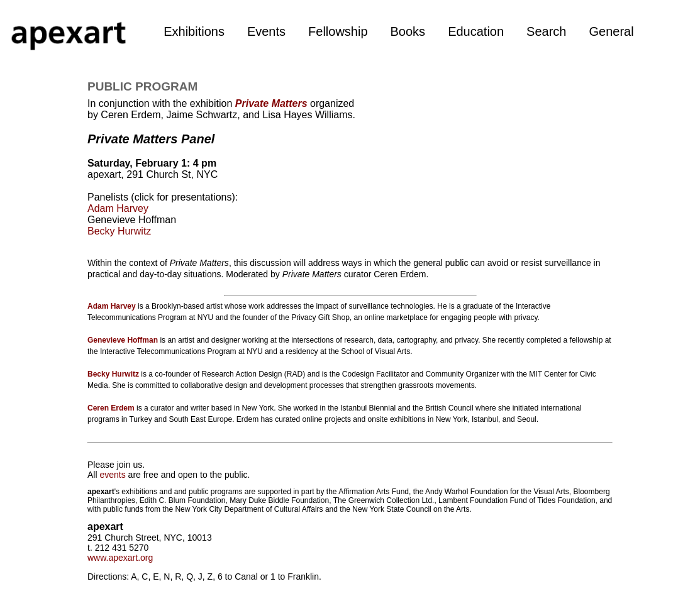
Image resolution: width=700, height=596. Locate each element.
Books (408, 31)
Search (546, 31)
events (112, 475)
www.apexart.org (120, 558)
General (611, 31)
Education (476, 31)
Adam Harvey (118, 208)
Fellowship (338, 31)
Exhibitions (194, 31)
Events (266, 31)
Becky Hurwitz (119, 231)
